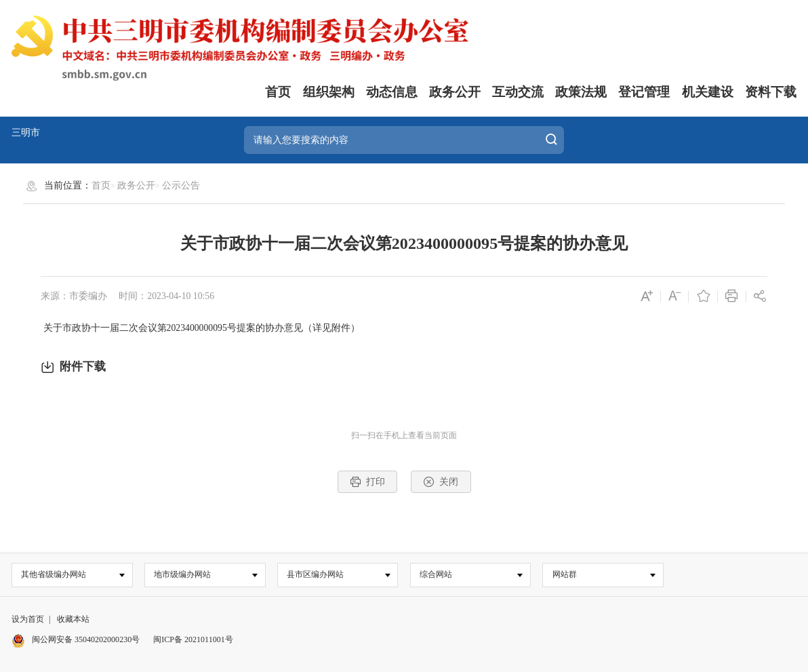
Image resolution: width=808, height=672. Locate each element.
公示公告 (181, 185)
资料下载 (771, 92)
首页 (278, 92)
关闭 (441, 482)
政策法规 (581, 92)
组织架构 (329, 92)
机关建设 (708, 92)
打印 (367, 482)
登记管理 (644, 92)
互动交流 (518, 92)
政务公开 (455, 92)
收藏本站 (73, 619)
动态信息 (392, 92)
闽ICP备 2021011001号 (193, 640)
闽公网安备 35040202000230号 (76, 640)
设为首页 (28, 619)
